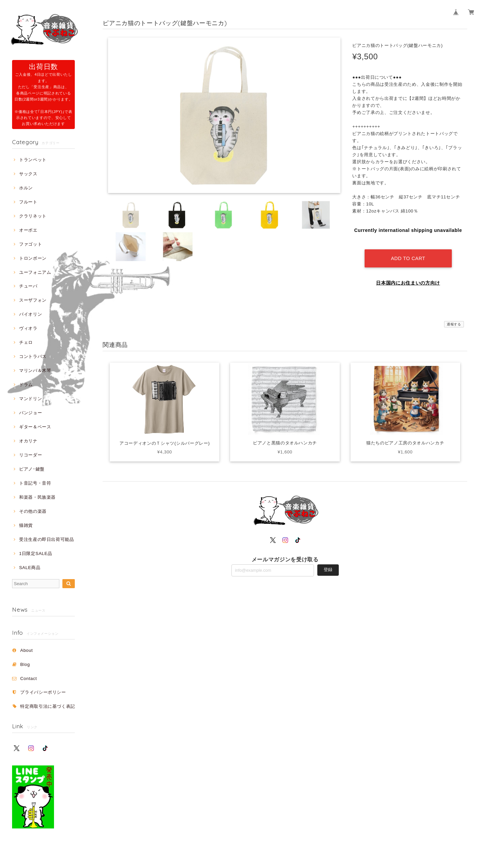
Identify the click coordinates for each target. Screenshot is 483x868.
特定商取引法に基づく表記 (48, 706)
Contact (29, 678)
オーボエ (28, 230)
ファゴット (31, 244)
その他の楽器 (33, 511)
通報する (454, 319)
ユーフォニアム (35, 272)
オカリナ (28, 441)
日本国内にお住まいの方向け (408, 278)
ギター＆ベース (35, 427)
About (26, 650)
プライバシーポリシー (43, 692)
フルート (28, 202)
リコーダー (31, 455)
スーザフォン (33, 300)
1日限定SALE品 (36, 553)
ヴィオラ (28, 328)
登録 (328, 565)
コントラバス (33, 356)
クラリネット (33, 216)
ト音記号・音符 (35, 483)
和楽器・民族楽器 (37, 497)
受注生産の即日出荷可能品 (47, 539)
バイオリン (31, 314)
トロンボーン (33, 258)
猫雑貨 (26, 525)
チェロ (26, 342)
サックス (28, 174)
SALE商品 (30, 568)
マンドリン (31, 399)
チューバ (28, 286)
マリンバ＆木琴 (35, 370)
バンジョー (31, 413)
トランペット (33, 160)
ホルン (26, 188)
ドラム (26, 385)
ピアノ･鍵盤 (32, 469)
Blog (25, 664)
